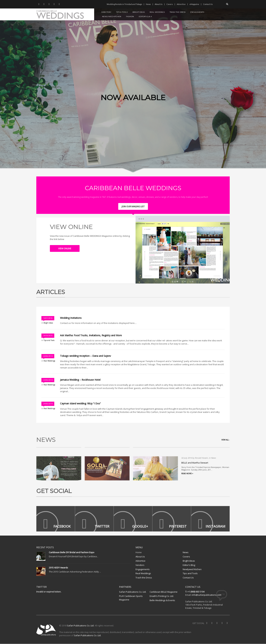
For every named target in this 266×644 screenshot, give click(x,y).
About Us (159, 4)
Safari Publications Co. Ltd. (133, 592)
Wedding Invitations (71, 318)
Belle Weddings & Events (162, 600)
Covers (170, 4)
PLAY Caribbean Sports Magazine (131, 598)
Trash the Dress (144, 578)
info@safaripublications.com (206, 595)
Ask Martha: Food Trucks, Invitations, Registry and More (91, 335)
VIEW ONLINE (65, 248)
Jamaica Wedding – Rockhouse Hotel (81, 380)
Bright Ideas (48, 323)
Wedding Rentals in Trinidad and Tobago (124, 4)
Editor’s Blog (189, 565)
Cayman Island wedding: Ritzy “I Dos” (80, 403)
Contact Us (208, 4)
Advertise (181, 4)
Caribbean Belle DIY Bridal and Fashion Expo (72, 552)
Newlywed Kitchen (192, 569)
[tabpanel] (133, 86)
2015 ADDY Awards (58, 568)
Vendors (140, 565)
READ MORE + (187, 474)
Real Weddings (49, 361)
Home (139, 552)
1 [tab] (175, 278)
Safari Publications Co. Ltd (80, 626)
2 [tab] (183, 278)
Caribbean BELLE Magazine (164, 592)
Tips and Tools (49, 340)
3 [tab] (190, 278)
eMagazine (194, 4)
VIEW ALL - (226, 440)
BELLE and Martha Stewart (195, 463)
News (148, 4)
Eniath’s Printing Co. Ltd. (162, 596)
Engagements (143, 569)
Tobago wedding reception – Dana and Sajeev (86, 356)
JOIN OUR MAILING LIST (133, 206)
